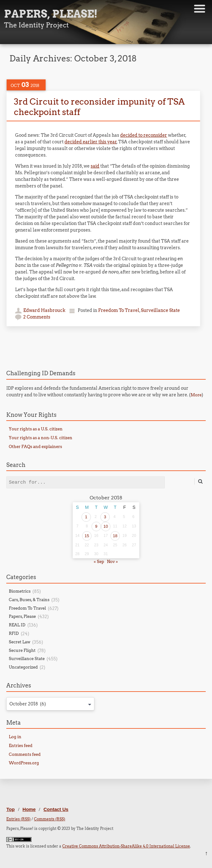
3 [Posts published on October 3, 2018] (105, 517)
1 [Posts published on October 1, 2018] (86, 517)
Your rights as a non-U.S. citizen (41, 438)
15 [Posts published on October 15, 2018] (87, 536)
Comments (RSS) (50, 819)
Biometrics (20, 591)
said (95, 166)
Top (10, 809)
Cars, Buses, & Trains (29, 600)
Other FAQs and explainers (35, 447)
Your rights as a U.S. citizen (36, 429)
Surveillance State (160, 310)
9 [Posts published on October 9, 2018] (96, 526)
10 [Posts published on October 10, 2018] (106, 526)
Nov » (112, 562)
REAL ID (17, 625)
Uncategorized (23, 667)
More (196, 395)
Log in (15, 737)
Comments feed (25, 754)
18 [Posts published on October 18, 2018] (115, 536)
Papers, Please (22, 616)
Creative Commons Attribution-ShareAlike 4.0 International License (126, 846)
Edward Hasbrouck (44, 310)
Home (29, 809)
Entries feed (21, 746)
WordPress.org (24, 763)
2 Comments (37, 317)
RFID (14, 633)
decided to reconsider (144, 135)
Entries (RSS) (18, 819)
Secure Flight (22, 650)
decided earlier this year (91, 142)
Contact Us (56, 809)
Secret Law (20, 642)
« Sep (99, 562)
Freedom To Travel (119, 310)
